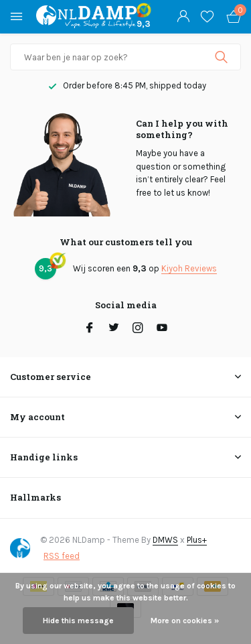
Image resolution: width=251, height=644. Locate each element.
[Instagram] (138, 329)
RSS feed (62, 556)
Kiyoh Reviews (189, 268)
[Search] (125, 57)
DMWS (165, 540)
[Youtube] (162, 329)
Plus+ (197, 540)
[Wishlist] (207, 17)
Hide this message (78, 621)
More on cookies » (185, 621)
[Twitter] (114, 329)
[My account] (183, 17)
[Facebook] (90, 329)
